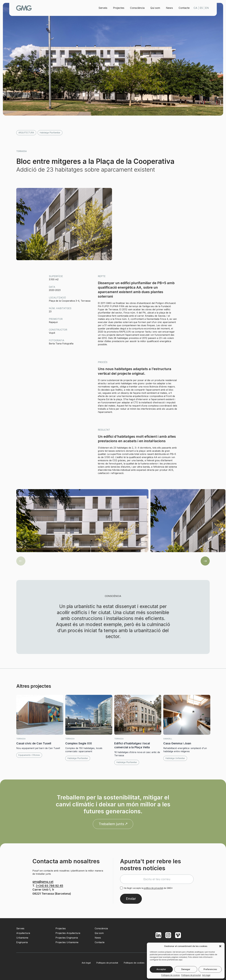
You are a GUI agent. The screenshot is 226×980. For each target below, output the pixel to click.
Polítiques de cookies (171, 975)
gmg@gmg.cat (43, 882)
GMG (24, 8)
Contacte (184, 8)
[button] (220, 946)
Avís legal (206, 975)
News (169, 8)
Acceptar (161, 969)
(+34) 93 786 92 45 (50, 886)
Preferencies (210, 969)
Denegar (186, 969)
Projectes (119, 8)
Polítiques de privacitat (191, 975)
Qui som (155, 8)
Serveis (103, 8)
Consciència (137, 8)
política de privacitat (153, 888)
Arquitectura (26, 133)
